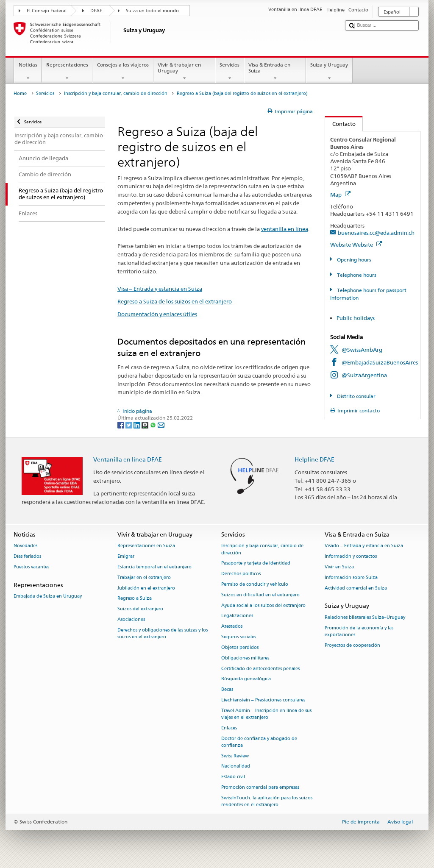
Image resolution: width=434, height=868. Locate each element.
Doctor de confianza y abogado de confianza (259, 742)
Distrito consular (356, 396)
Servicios (230, 72)
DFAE (96, 11)
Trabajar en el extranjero (144, 577)
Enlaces (229, 728)
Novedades (25, 546)
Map (340, 195)
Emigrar (126, 557)
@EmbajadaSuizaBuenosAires (380, 362)
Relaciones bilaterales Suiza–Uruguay (365, 617)
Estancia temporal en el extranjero (154, 567)
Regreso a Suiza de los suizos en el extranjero (175, 301)
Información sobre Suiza (351, 577)
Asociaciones (131, 619)
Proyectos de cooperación (352, 645)
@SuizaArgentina (364, 375)
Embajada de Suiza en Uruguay (48, 596)
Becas (227, 690)
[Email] (161, 424)
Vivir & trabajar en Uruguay (184, 72)
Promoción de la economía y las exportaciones (359, 631)
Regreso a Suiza (135, 599)
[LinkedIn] (138, 424)
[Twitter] (129, 424)
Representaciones (67, 72)
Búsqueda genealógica (246, 679)
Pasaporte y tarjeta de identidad (256, 563)
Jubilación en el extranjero (146, 588)
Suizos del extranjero (140, 609)
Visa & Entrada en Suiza (275, 72)
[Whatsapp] (154, 424)
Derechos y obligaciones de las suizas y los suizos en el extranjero (163, 633)
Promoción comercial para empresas (260, 787)
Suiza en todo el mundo (152, 11)
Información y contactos (351, 557)
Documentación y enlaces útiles (157, 314)
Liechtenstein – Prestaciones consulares (263, 700)
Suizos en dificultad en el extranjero (260, 595)
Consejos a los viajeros (123, 72)
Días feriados (27, 557)
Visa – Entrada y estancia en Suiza (160, 289)
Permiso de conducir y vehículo (255, 584)
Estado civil (233, 777)
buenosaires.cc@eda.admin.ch (376, 233)
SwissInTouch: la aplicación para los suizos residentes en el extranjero (267, 801)
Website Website (356, 245)
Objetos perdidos (240, 647)
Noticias (28, 72)
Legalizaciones (237, 616)
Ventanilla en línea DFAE (128, 459)
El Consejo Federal (47, 11)
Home (20, 93)
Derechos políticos (241, 574)
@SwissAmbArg (362, 350)
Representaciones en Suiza (146, 546)
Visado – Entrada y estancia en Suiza (364, 546)
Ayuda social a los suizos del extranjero (263, 605)
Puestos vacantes (31, 567)
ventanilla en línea (285, 229)
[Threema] (146, 424)
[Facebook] (121, 424)
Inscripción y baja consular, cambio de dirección (116, 93)
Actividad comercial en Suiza (356, 588)
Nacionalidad (236, 766)
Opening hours (353, 260)
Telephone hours (356, 275)
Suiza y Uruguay (329, 72)
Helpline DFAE (314, 459)
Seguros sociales (239, 637)
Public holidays (356, 318)
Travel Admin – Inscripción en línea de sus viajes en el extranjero (266, 714)
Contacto (340, 124)
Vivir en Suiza (339, 567)
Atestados (232, 627)
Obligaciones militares (245, 658)
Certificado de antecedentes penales (260, 669)
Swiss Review (235, 756)
